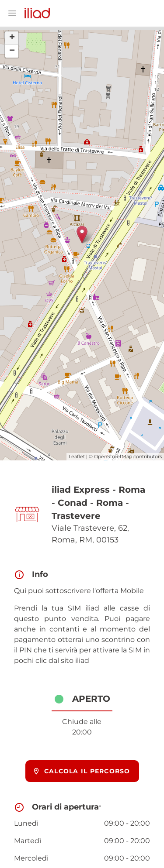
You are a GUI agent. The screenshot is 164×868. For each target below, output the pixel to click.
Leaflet (77, 456)
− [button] (12, 51)
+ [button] (12, 38)
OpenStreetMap (113, 456)
